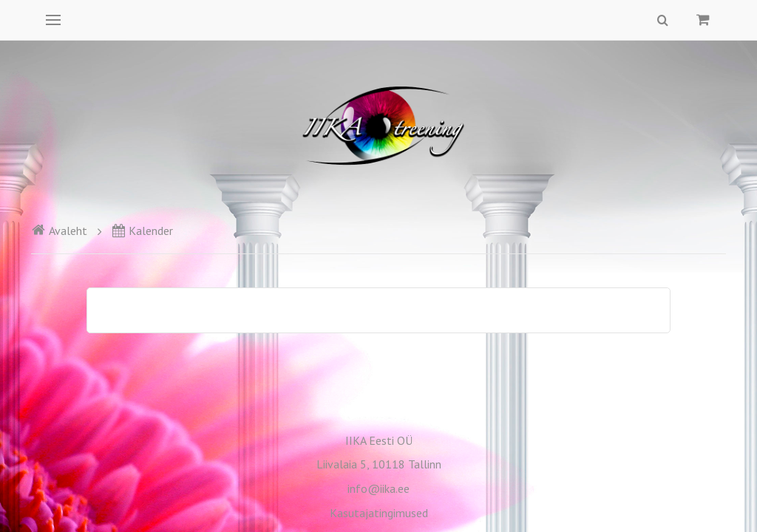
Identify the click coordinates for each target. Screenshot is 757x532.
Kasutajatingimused (379, 513)
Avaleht (59, 231)
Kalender (142, 231)
